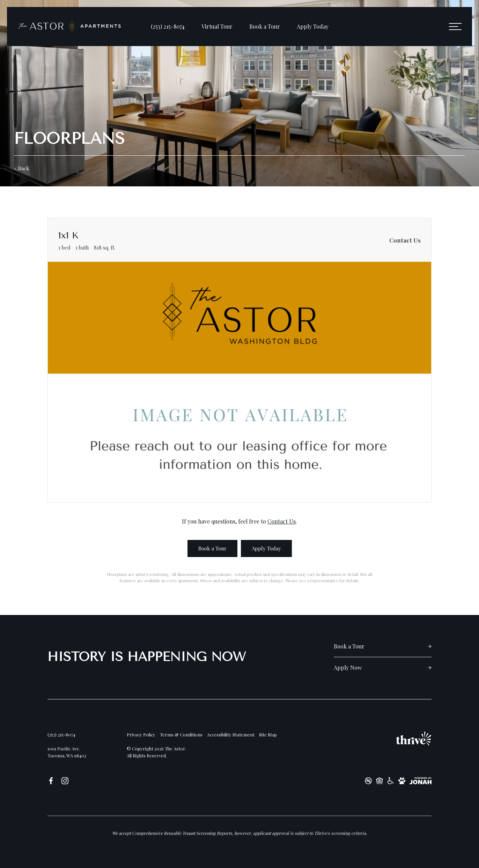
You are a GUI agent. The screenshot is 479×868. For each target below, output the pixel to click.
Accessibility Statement (231, 735)
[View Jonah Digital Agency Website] (421, 781)
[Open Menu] (455, 27)
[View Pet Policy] (402, 781)
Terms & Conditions (181, 735)
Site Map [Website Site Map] (268, 735)
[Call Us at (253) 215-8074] (168, 27)
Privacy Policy (141, 735)
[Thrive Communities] (414, 739)
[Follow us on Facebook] (51, 780)
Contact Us (282, 521)
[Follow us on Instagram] (65, 780)
